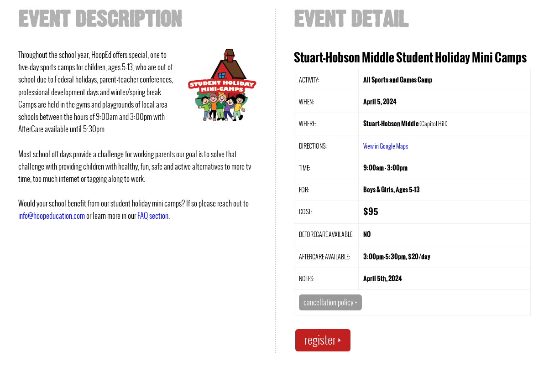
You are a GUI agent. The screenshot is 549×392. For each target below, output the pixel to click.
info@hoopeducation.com (52, 216)
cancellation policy (330, 302)
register (323, 340)
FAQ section (153, 216)
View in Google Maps (386, 146)
